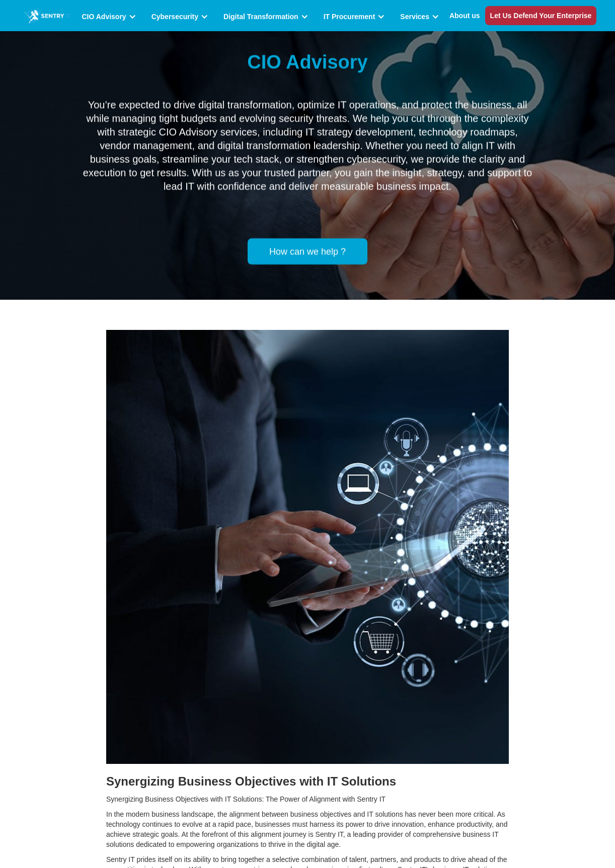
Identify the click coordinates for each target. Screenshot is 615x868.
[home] (48, 15)
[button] (111, 17)
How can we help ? (308, 251)
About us (465, 16)
